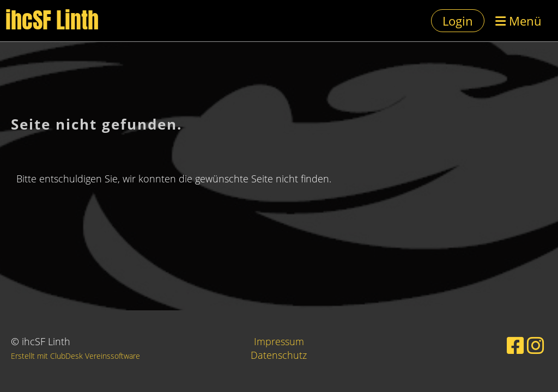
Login (458, 21)
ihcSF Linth (52, 21)
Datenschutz (279, 355)
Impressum (279, 341)
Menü (518, 21)
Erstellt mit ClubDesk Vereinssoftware (75, 356)
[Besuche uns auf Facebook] (515, 345)
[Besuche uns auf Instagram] (536, 345)
